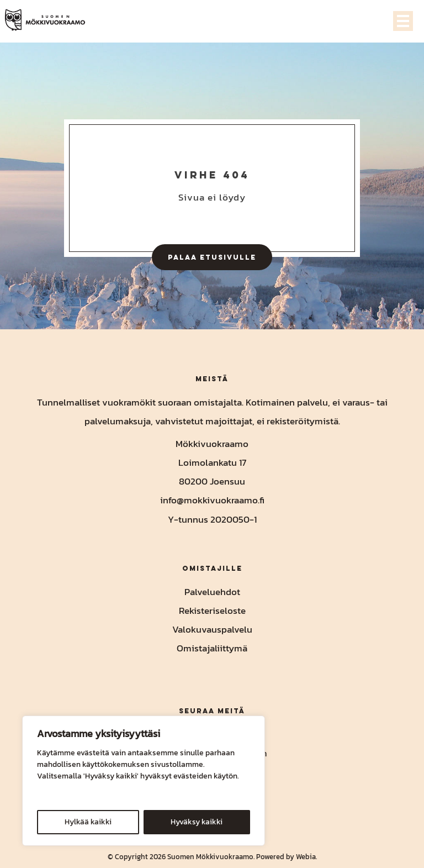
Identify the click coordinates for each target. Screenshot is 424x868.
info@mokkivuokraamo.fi (212, 500)
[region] (144, 781)
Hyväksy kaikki (197, 822)
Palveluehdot (212, 592)
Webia (306, 857)
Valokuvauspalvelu (212, 629)
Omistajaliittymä (212, 648)
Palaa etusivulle (212, 257)
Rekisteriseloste (212, 611)
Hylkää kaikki (88, 822)
